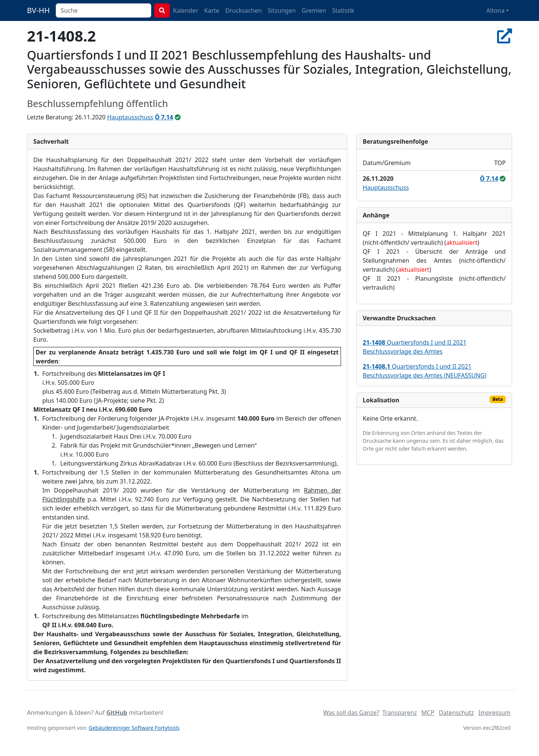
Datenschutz (456, 713)
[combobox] (103, 10)
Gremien (314, 10)
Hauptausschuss (130, 117)
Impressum (494, 713)
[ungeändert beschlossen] (178, 117)
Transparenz (399, 713)
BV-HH (38, 10)
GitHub (117, 713)
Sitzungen (282, 10)
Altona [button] (495, 10)
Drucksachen (244, 10)
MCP (428, 713)
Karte (212, 10)
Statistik (343, 10)
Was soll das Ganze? (351, 713)
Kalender (185, 10)
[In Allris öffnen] (505, 36)
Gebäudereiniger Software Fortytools (134, 728)
